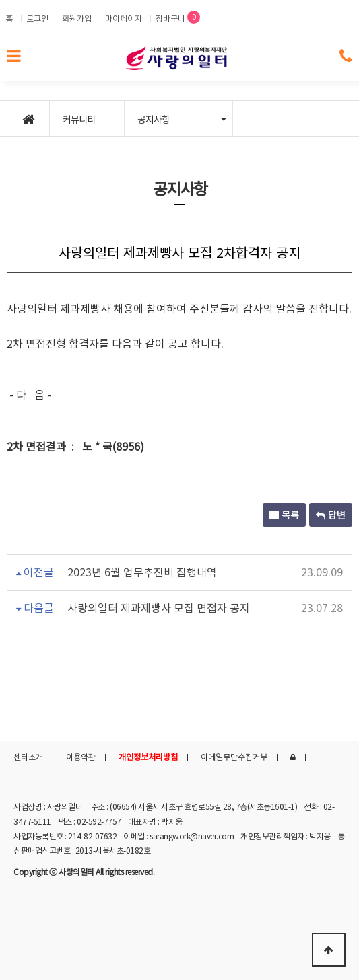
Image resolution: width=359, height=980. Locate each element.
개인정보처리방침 (148, 757)
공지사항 (182, 119)
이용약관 (81, 757)
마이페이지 (124, 18)
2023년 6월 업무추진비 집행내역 (142, 572)
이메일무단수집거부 (234, 757)
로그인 (37, 18)
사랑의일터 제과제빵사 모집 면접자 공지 (159, 607)
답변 (331, 515)
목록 (284, 515)
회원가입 (77, 18)
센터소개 (28, 757)
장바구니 (178, 17)
